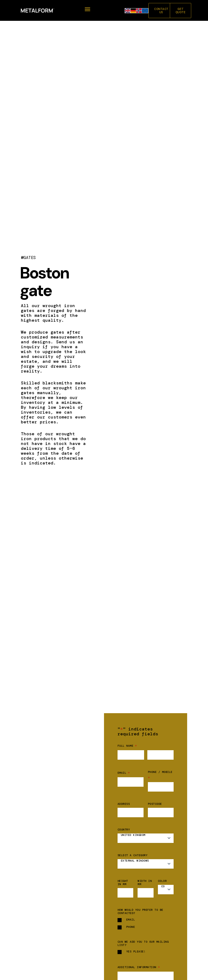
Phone (131, 927)
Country (124, 830)
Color (162, 881)
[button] (87, 9)
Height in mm (123, 883)
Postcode (155, 804)
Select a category (133, 855)
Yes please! (136, 952)
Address (124, 804)
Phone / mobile (160, 775)
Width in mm (145, 883)
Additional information (139, 967)
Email (124, 773)
